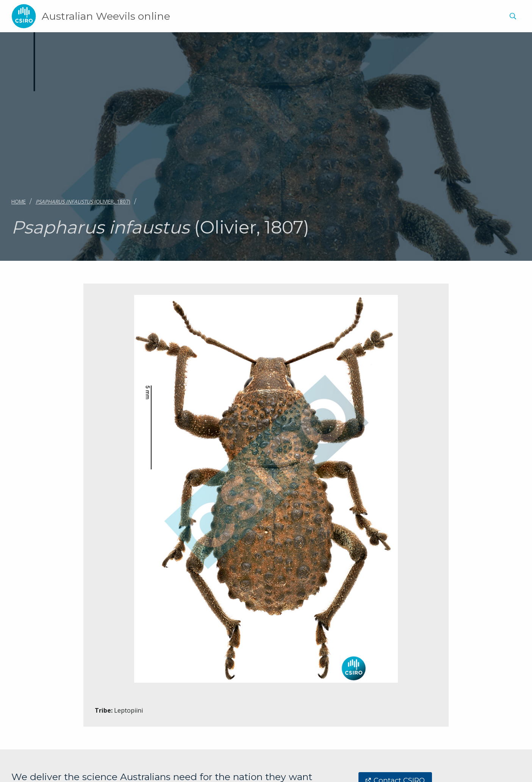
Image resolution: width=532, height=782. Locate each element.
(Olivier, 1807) (83, 201)
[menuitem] (512, 17)
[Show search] (513, 16)
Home (19, 201)
